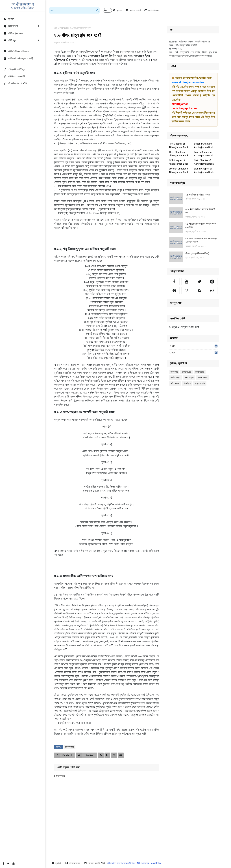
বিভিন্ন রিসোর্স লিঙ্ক (14, 69)
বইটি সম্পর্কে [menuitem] (11, 26)
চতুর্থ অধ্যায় (64, 28)
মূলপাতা (117, 10)
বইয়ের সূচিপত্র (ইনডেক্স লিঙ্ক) (197, 253)
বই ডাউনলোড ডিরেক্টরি (15, 83)
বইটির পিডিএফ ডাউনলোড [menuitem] (17, 51)
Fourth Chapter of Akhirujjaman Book (204, 154)
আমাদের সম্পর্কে (133, 10)
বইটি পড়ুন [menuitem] (10, 40)
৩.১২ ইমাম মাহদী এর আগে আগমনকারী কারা (200, 211)
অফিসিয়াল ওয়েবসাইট (14, 76)
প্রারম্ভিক (187, 383)
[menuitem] (23, 58)
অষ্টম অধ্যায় (175, 383)
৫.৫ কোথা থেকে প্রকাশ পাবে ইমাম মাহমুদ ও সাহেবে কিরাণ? (201, 240)
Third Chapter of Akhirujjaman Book (179, 154)
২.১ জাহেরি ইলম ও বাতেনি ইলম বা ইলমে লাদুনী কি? (201, 226)
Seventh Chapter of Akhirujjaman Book (179, 170)
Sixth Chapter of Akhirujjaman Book (204, 162)
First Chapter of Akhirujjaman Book (179, 146)
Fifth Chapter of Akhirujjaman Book (179, 162)
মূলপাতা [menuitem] (9, 19)
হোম (56, 28)
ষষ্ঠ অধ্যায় (174, 372)
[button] (107, 10)
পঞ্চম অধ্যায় (189, 378)
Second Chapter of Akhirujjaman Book (204, 146)
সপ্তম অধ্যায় (200, 383)
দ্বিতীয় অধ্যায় (175, 378)
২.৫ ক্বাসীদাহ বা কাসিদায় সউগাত (198, 195)
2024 (194, 353)
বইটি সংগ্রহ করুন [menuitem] (13, 33)
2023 (194, 346)
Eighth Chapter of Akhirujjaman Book (204, 170)
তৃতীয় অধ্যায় (187, 372)
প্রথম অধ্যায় (203, 378)
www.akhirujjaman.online (188, 82)
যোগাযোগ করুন (152, 10)
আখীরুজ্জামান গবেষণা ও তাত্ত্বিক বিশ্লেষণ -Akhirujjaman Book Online (134, 863)
